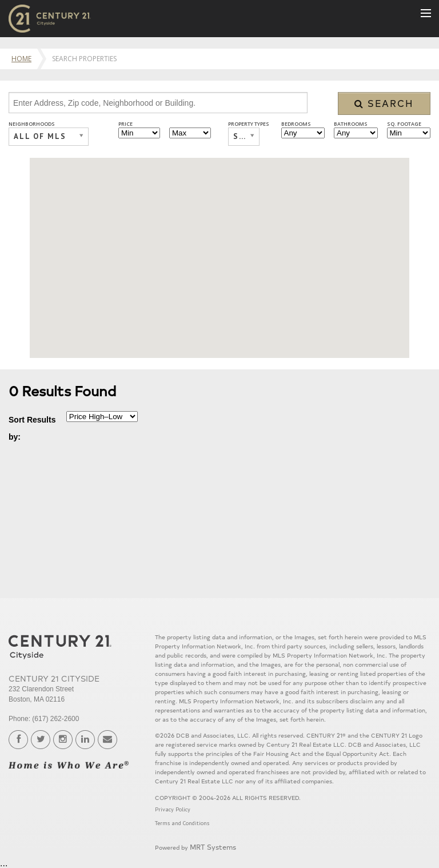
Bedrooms (296, 124)
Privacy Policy (173, 809)
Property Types (249, 124)
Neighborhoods (32, 124)
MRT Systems (213, 847)
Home (21, 59)
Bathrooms (351, 124)
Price (125, 124)
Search (384, 103)
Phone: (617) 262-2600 (44, 719)
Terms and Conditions (182, 823)
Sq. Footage (404, 124)
